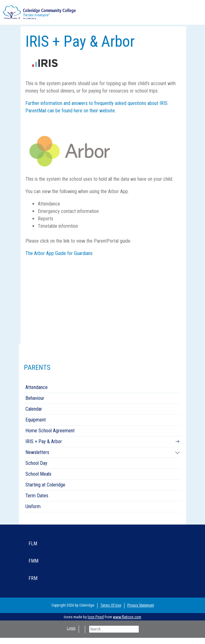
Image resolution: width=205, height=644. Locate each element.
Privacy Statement (141, 605)
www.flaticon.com (127, 617)
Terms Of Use (111, 605)
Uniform (33, 506)
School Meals (38, 474)
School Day (36, 463)
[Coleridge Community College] (39, 12)
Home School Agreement (50, 431)
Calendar (34, 409)
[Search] (114, 629)
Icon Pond (96, 617)
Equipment (36, 420)
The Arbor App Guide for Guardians (59, 253)
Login (71, 628)
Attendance (37, 387)
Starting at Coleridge (45, 485)
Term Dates (37, 496)
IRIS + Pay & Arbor (44, 441)
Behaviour (35, 398)
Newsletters (37, 452)
